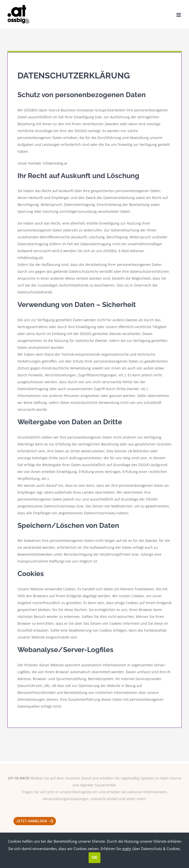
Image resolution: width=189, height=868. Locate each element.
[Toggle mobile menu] (179, 15)
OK (94, 858)
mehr (127, 849)
